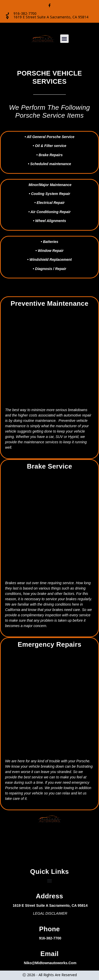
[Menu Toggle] (49, 881)
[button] (64, 39)
